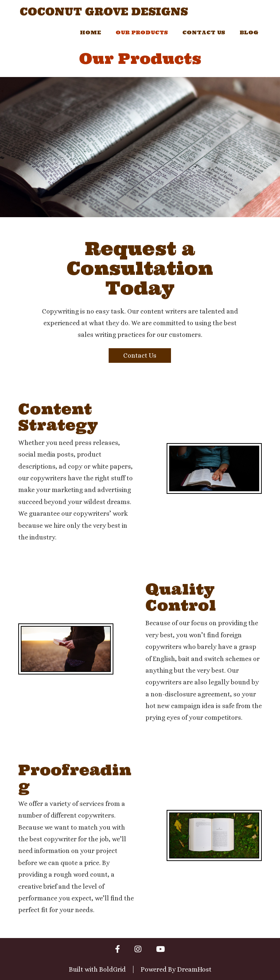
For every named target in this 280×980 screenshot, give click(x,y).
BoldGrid (112, 969)
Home (90, 32)
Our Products (142, 32)
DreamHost (194, 969)
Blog (249, 32)
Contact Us (204, 32)
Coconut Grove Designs (104, 12)
